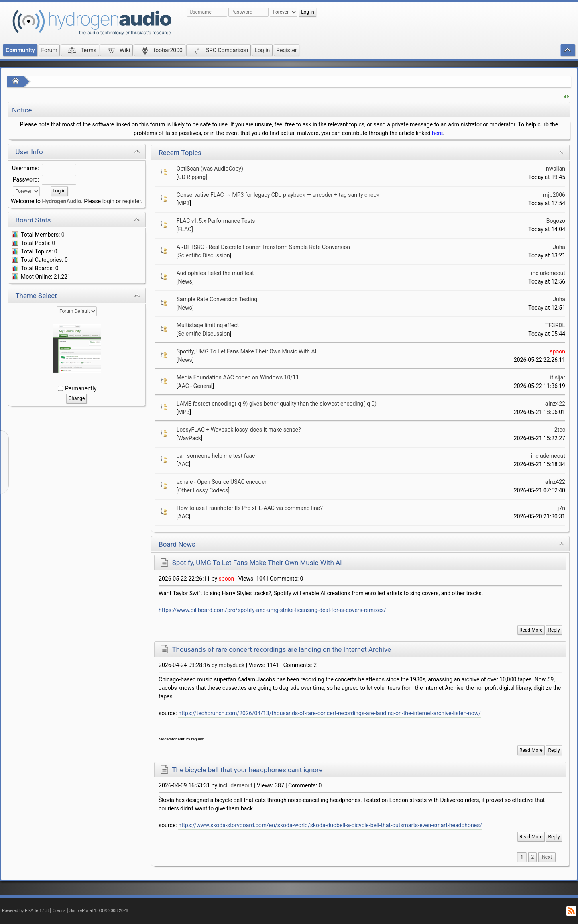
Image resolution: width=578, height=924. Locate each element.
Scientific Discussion (204, 255)
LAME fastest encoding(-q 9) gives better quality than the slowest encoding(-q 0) (277, 404)
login (108, 201)
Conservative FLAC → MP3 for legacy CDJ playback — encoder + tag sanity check (278, 195)
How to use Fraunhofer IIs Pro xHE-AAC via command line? (250, 508)
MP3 (184, 203)
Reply (554, 630)
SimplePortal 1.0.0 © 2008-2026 (99, 911)
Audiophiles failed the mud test (215, 273)
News (185, 281)
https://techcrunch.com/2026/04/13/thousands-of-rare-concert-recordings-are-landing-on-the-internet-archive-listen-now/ (330, 713)
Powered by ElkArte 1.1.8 (25, 911)
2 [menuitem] (532, 857)
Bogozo (556, 221)
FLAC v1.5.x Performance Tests (216, 221)
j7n (561, 508)
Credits (59, 911)
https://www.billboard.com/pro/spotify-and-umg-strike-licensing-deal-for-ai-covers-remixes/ (272, 610)
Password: (26, 179)
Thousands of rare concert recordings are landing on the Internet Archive (281, 649)
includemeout (548, 273)
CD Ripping (192, 177)
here (437, 133)
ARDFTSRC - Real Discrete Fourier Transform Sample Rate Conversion (263, 247)
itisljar (558, 377)
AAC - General (195, 386)
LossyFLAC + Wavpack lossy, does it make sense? (239, 430)
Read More (531, 630)
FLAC (185, 229)
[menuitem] (547, 857)
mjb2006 (554, 195)
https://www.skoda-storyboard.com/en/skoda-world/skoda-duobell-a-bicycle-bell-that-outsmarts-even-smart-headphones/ (330, 825)
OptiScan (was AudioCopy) (210, 169)
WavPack (190, 438)
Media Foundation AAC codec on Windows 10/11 (238, 377)
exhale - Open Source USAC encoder (222, 482)
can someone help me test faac (216, 456)
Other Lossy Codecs (203, 490)
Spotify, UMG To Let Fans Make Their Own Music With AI (247, 351)
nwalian (556, 169)
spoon (557, 351)
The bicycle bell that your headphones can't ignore (247, 770)
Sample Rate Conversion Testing (217, 299)
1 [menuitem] (522, 857)
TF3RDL (555, 325)
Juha (559, 247)
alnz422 (555, 404)
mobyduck (232, 665)
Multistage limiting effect (208, 325)
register (132, 201)
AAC (184, 464)
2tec (560, 430)
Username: (25, 168)
